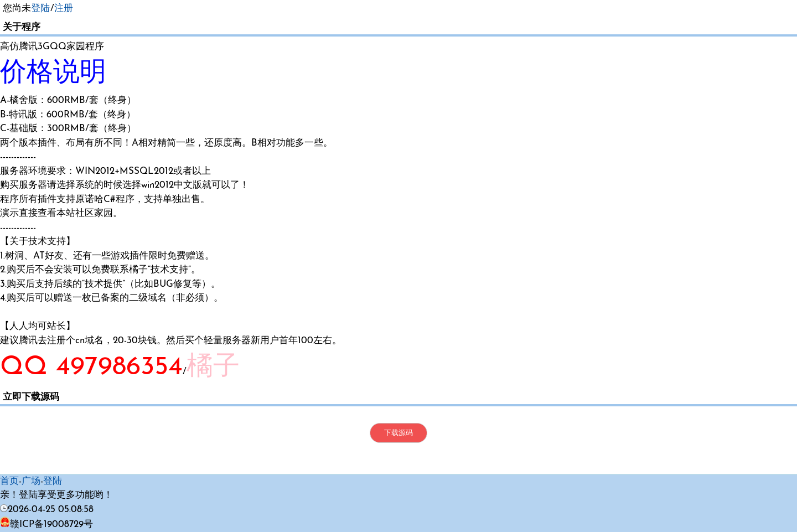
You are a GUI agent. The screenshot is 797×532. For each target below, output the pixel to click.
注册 (64, 9)
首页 (9, 481)
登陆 (40, 9)
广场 (31, 481)
